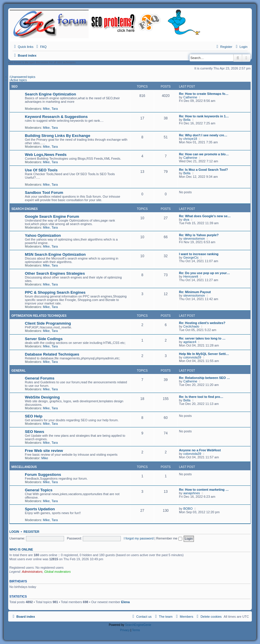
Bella (187, 120)
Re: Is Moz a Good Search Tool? (203, 170)
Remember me (169, 538)
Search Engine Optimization (50, 94)
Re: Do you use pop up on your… (204, 273)
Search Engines (25, 209)
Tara (55, 109)
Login (14, 532)
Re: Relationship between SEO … (204, 378)
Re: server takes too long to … (202, 338)
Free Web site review (44, 451)
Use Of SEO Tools (41, 170)
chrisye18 (190, 139)
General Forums (40, 378)
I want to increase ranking (199, 254)
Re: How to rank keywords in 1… (204, 116)
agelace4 (190, 342)
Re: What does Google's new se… (205, 216)
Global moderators (57, 572)
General (19, 371)
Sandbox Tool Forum (44, 193)
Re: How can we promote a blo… (204, 154)
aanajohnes (192, 493)
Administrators (32, 572)
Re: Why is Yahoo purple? (199, 235)
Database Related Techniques (52, 354)
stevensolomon (194, 239)
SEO (14, 87)
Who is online (21, 549)
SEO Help (34, 416)
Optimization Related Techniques (39, 316)
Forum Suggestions (43, 475)
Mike (46, 109)
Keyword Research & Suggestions (56, 117)
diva (186, 220)
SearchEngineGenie (138, 625)
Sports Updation (40, 509)
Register (32, 532)
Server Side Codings (44, 339)
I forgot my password (139, 538)
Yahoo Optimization (43, 235)
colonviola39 (192, 357)
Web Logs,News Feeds (46, 155)
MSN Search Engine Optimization (55, 254)
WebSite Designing (42, 397)
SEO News (35, 432)
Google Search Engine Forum (52, 216)
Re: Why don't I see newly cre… (203, 135)
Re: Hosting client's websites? (202, 323)
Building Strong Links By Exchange (57, 136)
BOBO (188, 509)
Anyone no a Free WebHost (200, 450)
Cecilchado (191, 326)
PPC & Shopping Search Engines (55, 292)
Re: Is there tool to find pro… (201, 397)
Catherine (190, 97)
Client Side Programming (48, 323)
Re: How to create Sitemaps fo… (204, 94)
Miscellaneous (24, 467)
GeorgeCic (191, 257)
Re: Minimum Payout (195, 292)
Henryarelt (191, 276)
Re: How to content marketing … (204, 490)
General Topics (39, 490)
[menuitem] (41, 47)
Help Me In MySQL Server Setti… (204, 354)
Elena (125, 602)
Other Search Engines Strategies (55, 273)
